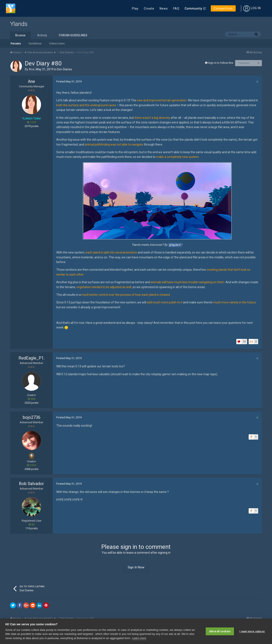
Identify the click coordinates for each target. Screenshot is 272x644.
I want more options (252, 631)
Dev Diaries (65, 69)
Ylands (19, 24)
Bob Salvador (31, 484)
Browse (20, 35)
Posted (69, 81)
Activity (42, 35)
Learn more (139, 638)
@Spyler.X (175, 245)
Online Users (57, 43)
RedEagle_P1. (32, 358)
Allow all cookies (220, 631)
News (164, 8)
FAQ (176, 8)
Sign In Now (136, 567)
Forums (16, 43)
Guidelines (35, 43)
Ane (32, 69)
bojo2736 (32, 417)
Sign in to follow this (221, 63)
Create (149, 8)
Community (193, 8)
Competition (223, 8)
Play (135, 8)
